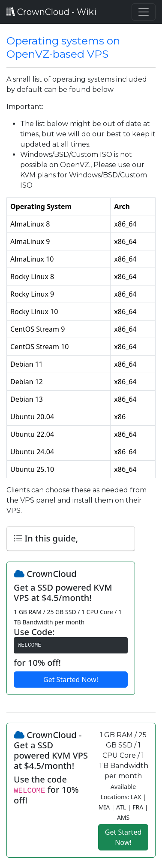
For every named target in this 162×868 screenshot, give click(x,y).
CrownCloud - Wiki (51, 12)
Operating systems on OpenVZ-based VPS (63, 47)
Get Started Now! (71, 680)
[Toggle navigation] (144, 12)
